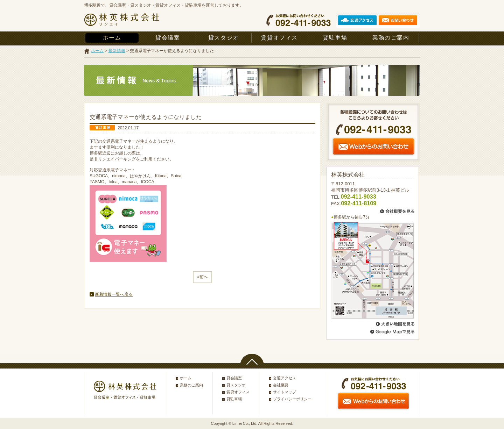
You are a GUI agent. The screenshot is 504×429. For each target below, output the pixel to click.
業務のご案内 (391, 38)
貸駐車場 (335, 38)
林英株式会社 (121, 20)
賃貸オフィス (279, 38)
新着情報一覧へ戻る (114, 294)
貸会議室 (168, 38)
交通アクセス (285, 378)
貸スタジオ (224, 38)
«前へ (202, 277)
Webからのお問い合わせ (373, 146)
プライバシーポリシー (292, 399)
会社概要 (281, 385)
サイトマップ (285, 392)
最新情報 (117, 51)
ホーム (112, 38)
